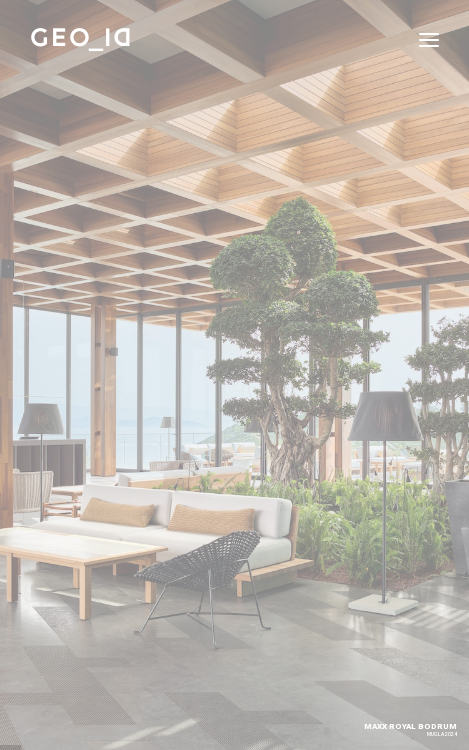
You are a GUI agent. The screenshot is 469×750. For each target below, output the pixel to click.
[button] (429, 39)
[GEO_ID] (81, 39)
